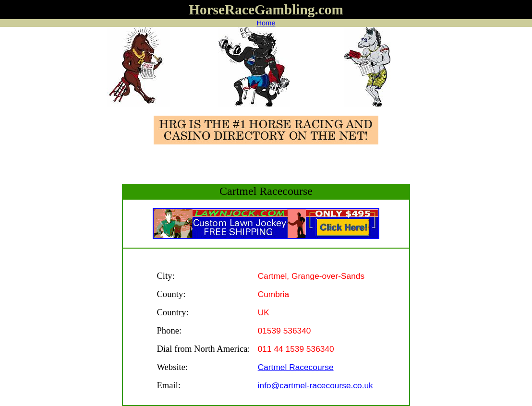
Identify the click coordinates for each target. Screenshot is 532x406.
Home (266, 23)
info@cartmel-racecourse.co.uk (315, 385)
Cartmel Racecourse (296, 367)
